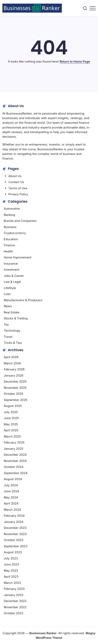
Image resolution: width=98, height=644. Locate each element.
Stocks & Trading (16, 318)
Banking (9, 215)
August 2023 (13, 552)
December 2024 (15, 455)
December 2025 (15, 381)
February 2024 (14, 516)
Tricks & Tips (13, 343)
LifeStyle (10, 288)
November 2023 (15, 534)
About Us (15, 176)
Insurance (11, 264)
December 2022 (15, 601)
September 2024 (16, 473)
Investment (12, 270)
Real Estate (12, 312)
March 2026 (12, 363)
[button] (85, 8)
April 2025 (11, 430)
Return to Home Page (75, 61)
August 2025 (13, 406)
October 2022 (14, 613)
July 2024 (11, 485)
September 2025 (16, 400)
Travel (8, 337)
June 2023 (11, 564)
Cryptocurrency (15, 233)
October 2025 (14, 394)
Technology (12, 330)
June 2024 (11, 491)
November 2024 (15, 461)
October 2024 (14, 467)
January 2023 (14, 595)
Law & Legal (12, 282)
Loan (7, 294)
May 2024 (11, 497)
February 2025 (14, 442)
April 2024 (11, 503)
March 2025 (12, 436)
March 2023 (12, 583)
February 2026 (14, 369)
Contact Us (16, 182)
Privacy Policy (18, 194)
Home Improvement (18, 257)
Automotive (12, 209)
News (8, 306)
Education (11, 239)
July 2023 (11, 558)
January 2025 (14, 449)
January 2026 (14, 375)
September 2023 (16, 546)
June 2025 (11, 418)
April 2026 (11, 357)
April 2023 (11, 577)
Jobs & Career (14, 276)
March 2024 (12, 510)
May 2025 (11, 424)
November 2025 (15, 388)
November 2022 (15, 607)
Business (10, 227)
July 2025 (11, 412)
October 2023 (14, 540)
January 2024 (14, 522)
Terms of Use (18, 188)
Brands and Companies (20, 221)
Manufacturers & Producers (23, 300)
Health (8, 251)
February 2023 (14, 589)
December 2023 (15, 528)
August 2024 (13, 479)
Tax (6, 324)
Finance (9, 245)
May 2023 (11, 571)
